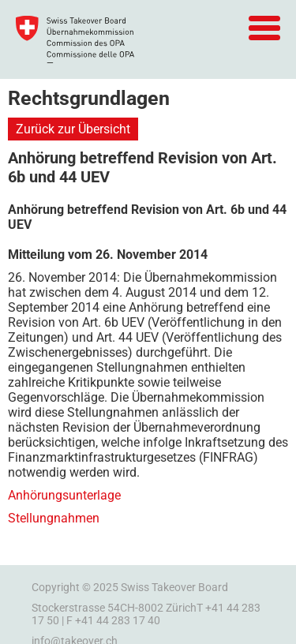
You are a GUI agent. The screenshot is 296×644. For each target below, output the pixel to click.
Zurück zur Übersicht (73, 129)
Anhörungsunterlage (64, 495)
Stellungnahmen (54, 518)
